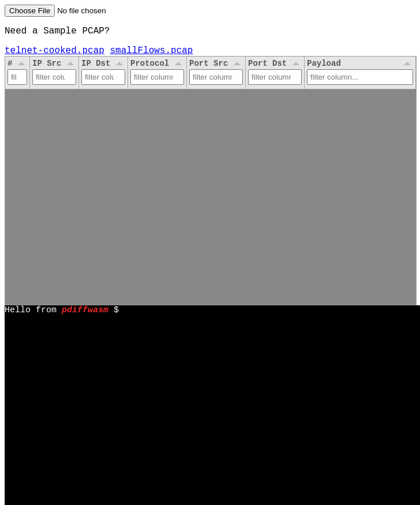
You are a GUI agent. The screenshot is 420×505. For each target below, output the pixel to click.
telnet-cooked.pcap (55, 54)
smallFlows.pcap (151, 54)
